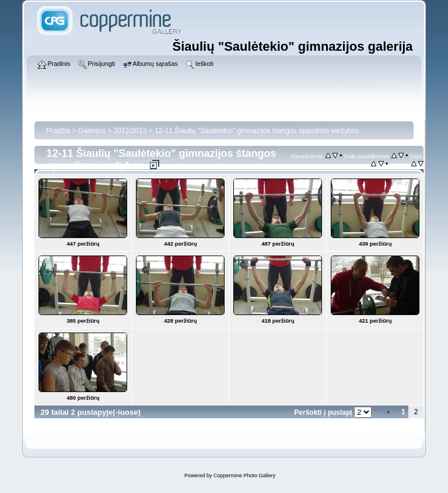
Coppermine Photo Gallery (244, 475)
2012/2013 (130, 131)
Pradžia (58, 131)
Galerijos (92, 131)
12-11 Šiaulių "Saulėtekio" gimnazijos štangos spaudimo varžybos (257, 131)
